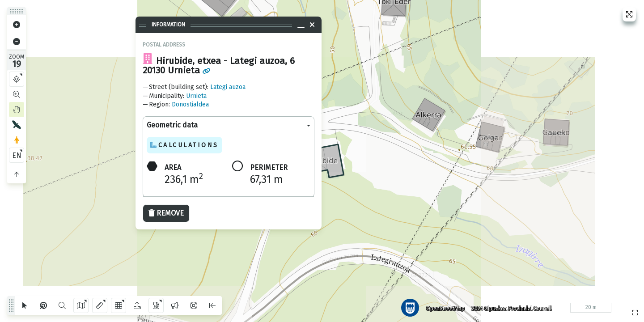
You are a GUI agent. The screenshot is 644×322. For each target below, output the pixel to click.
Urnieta (196, 96)
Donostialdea (190, 104)
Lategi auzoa (228, 87)
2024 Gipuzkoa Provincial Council (509, 306)
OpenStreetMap (443, 306)
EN (17, 155)
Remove (166, 213)
